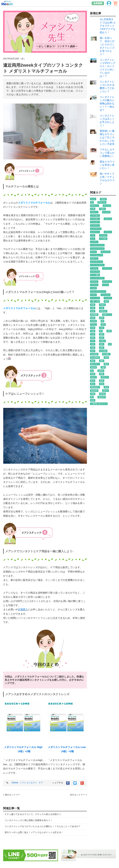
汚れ (93, 341)
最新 (102, 334)
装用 (93, 374)
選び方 (106, 391)
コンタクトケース (97, 245)
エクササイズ (96, 229)
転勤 (102, 384)
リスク (93, 295)
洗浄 (93, 344)
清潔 (93, 348)
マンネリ (94, 285)
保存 (93, 318)
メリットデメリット (98, 292)
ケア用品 (103, 239)
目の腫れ (106, 354)
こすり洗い (95, 216)
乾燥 (93, 305)
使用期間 (94, 315)
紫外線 (93, 367)
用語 (102, 348)
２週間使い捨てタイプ (99, 404)
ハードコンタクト (97, 278)
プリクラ (94, 282)
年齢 (93, 331)
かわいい (94, 212)
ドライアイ (107, 268)
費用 (102, 381)
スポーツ (94, 259)
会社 (93, 311)
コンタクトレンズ (97, 249)
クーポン (103, 235)
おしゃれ (107, 206)
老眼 (103, 367)
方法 (93, 334)
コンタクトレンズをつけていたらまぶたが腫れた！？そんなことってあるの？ (43, 826)
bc (92, 202)
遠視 (106, 387)
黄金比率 (102, 397)
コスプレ (94, 242)
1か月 (93, 199)
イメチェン (95, 225)
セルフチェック (97, 262)
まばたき (108, 219)
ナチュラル (95, 272)
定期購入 (23, 609)
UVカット (95, 206)
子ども (93, 325)
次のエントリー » (78, 795)
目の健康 (103, 351)
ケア (41, 783)
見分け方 (105, 377)
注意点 (102, 341)
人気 (102, 308)
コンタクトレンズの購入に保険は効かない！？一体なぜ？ (107, 103)
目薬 (106, 358)
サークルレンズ (97, 255)
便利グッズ (107, 315)
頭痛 (93, 394)
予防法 (102, 305)
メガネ (93, 288)
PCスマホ (102, 202)
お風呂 (102, 209)
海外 (102, 344)
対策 (93, 328)
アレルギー (95, 222)
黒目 (93, 400)
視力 (93, 381)
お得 (93, 209)
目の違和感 (95, 358)
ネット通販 (95, 275)
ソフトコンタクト (28, 783)
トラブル (94, 268)
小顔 (102, 328)
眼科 (93, 361)
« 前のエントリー (12, 795)
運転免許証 (95, 387)
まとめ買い (95, 219)
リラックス (106, 295)
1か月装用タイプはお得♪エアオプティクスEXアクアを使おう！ (108, 26)
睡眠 (102, 361)
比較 (102, 338)
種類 (106, 364)
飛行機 (102, 394)
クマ (93, 235)
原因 (102, 318)
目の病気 (94, 354)
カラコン (108, 232)
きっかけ (106, 212)
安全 (103, 325)
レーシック (95, 298)
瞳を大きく (95, 364)
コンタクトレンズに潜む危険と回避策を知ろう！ (29, 820)
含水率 (93, 321)
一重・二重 (95, 301)
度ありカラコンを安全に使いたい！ (107, 165)
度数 (109, 331)
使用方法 (103, 311)
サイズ (93, 252)
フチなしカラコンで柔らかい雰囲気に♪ (107, 153)
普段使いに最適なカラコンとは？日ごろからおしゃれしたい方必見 (107, 137)
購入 (93, 384)
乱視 (106, 301)
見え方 (93, 377)
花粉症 (101, 371)
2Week (15, 783)
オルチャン (95, 232)
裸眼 (102, 374)
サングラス (106, 252)
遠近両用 (94, 391)
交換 (93, 308)
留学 (93, 351)
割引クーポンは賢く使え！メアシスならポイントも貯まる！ (34, 832)
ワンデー (108, 298)
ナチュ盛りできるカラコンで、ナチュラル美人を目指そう (33, 814)
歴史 (93, 338)
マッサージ (107, 282)
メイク (106, 285)
